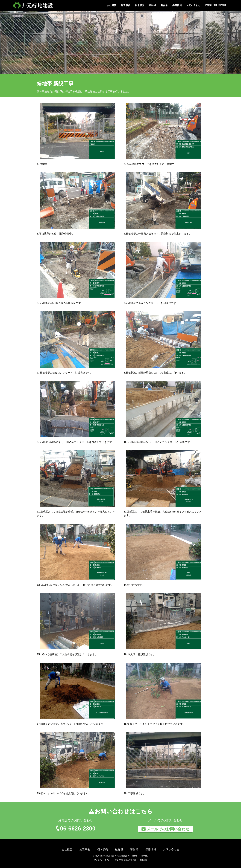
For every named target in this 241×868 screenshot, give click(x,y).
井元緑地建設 (28, 5)
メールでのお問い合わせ (166, 829)
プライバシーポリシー (103, 860)
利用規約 (143, 860)
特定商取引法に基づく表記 (125, 860)
